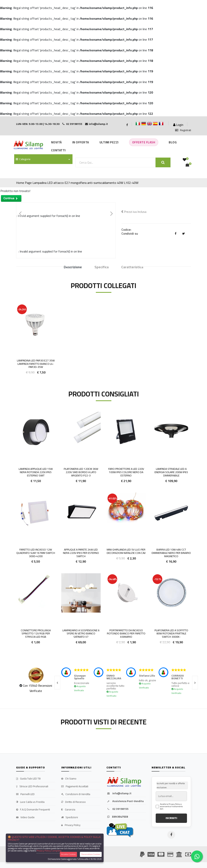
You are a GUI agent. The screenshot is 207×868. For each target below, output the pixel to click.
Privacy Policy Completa (49, 851)
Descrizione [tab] (73, 267)
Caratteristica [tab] (132, 267)
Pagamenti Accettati (75, 786)
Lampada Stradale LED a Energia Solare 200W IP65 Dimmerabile (171, 472)
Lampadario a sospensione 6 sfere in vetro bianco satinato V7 (81, 634)
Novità (56, 142)
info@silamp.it (119, 793)
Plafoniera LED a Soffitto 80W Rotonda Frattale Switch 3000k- (171, 634)
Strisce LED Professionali (32, 786)
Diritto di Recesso (73, 802)
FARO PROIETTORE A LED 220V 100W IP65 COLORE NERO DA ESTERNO (126, 472)
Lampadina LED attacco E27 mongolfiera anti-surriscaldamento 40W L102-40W (85, 183)
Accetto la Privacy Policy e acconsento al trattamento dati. (171, 807)
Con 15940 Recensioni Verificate (38, 688)
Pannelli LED (25, 794)
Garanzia (68, 810)
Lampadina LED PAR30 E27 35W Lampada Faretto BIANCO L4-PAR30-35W (36, 364)
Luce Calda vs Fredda (30, 802)
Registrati (183, 130)
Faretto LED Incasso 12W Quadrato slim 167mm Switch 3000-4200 (36, 553)
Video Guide (25, 817)
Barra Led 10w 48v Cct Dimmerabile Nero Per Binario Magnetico (171, 553)
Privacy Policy (71, 825)
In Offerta (81, 142)
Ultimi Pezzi (109, 142)
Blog (173, 142)
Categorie (23, 159)
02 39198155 (117, 809)
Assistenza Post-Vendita (125, 801)
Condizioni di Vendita (76, 794)
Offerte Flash (144, 142)
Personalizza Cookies (91, 854)
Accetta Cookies (69, 854)
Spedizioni (70, 817)
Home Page (24, 183)
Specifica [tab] (102, 267)
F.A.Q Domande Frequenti (33, 810)
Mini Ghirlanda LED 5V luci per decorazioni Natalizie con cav (126, 551)
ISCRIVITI (171, 818)
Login (178, 125)
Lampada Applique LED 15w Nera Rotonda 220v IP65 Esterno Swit (36, 472)
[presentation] (57, 683)
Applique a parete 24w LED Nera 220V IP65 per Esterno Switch (81, 553)
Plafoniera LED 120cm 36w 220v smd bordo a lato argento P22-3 (81, 472)
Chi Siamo (69, 779)
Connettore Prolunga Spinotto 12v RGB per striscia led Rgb (36, 634)
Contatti (58, 150)
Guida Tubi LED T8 (28, 779)
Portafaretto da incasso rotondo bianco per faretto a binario (126, 634)
